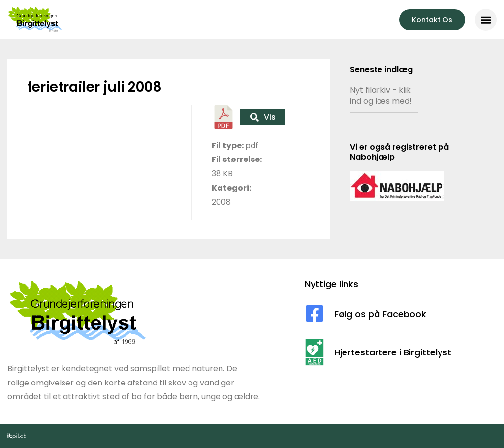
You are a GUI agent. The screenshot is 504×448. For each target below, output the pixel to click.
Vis (263, 117)
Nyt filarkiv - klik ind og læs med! (381, 96)
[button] (486, 20)
